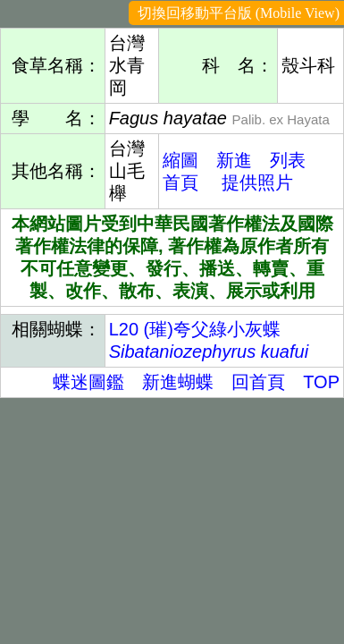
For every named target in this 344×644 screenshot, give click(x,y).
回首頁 (258, 382)
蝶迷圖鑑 (88, 382)
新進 (234, 160)
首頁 (180, 182)
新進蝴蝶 (178, 382)
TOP (321, 382)
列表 (288, 160)
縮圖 (180, 160)
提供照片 (257, 182)
